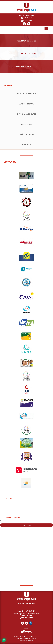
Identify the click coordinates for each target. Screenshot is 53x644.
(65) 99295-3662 (26, 21)
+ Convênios (8, 498)
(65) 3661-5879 (26, 18)
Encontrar (27, 525)
